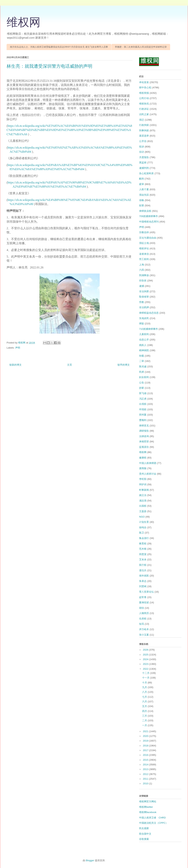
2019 (146, 741)
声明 (18, 348)
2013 (146, 769)
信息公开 (144, 340)
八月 (145, 692)
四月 (145, 711)
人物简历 (144, 613)
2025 (146, 655)
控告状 (143, 281)
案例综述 (144, 602)
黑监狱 (143, 163)
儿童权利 (144, 334)
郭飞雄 (143, 393)
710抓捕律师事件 (149, 329)
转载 (142, 356)
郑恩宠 (143, 554)
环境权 (143, 409)
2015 (146, 760)
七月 (145, 697)
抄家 (142, 388)
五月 (145, 706)
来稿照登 (144, 442)
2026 (146, 650)
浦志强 (143, 501)
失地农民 (144, 318)
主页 (70, 365)
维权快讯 (144, 104)
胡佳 (142, 608)
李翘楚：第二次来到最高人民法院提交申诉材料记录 (141, 47)
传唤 (142, 200)
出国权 (143, 506)
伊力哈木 (144, 629)
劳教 (142, 302)
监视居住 (144, 447)
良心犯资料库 (146, 173)
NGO (142, 517)
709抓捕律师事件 (149, 216)
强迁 (142, 120)
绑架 (142, 324)
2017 (146, 750)
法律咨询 (144, 436)
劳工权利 (144, 259)
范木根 (143, 549)
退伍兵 (143, 570)
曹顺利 (143, 420)
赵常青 (143, 597)
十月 (145, 683)
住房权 (143, 619)
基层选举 (144, 136)
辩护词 (143, 484)
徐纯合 (143, 527)
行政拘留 (144, 125)
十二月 (146, 673)
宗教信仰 (144, 232)
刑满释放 (144, 275)
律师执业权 (145, 211)
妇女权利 (144, 377)
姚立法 (143, 495)
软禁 (142, 206)
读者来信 (144, 254)
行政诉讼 (144, 109)
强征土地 (144, 243)
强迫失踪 (144, 195)
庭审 (142, 184)
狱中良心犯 (145, 88)
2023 (146, 664)
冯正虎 (143, 399)
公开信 (143, 141)
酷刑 (142, 179)
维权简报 (144, 93)
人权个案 (144, 189)
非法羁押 (144, 307)
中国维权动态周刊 (149, 222)
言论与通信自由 (148, 238)
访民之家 (144, 114)
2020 (146, 736)
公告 (142, 383)
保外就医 (144, 576)
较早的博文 (124, 365)
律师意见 (144, 426)
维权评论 (144, 248)
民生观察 (144, 828)
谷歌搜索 (144, 839)
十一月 (146, 678)
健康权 (143, 458)
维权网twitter (146, 807)
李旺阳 (143, 479)
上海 (142, 265)
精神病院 (144, 350)
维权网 (23, 22)
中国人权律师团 (148, 463)
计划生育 (144, 522)
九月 (145, 687)
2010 (146, 783)
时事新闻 (144, 490)
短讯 (142, 624)
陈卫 (142, 533)
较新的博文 (16, 365)
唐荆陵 (143, 468)
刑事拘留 (144, 130)
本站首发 (144, 82)
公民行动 (144, 98)
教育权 (143, 544)
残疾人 (143, 345)
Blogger (90, 860)
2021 (146, 731)
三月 (145, 716)
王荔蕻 (143, 511)
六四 (142, 270)
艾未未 (143, 560)
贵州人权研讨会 (148, 474)
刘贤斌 (143, 586)
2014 (146, 765)
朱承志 (143, 581)
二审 (142, 361)
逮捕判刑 (144, 168)
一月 (145, 725)
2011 (146, 779)
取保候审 (144, 297)
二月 (145, 720)
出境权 (143, 404)
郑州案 (143, 415)
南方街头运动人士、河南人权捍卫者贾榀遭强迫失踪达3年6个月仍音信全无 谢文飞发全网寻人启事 (59, 47)
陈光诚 (143, 366)
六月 (145, 702)
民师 (142, 372)
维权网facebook (148, 812)
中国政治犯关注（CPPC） (154, 823)
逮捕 (142, 286)
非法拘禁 (144, 291)
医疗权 (143, 565)
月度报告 (144, 157)
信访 (142, 152)
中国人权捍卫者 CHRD (152, 818)
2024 (146, 659)
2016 (146, 755)
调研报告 (144, 431)
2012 (146, 774)
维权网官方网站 (148, 801)
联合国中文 (145, 834)
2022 (146, 669)
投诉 (142, 147)
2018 (146, 746)
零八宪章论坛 (146, 592)
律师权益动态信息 (149, 313)
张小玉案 (144, 635)
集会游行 (144, 538)
